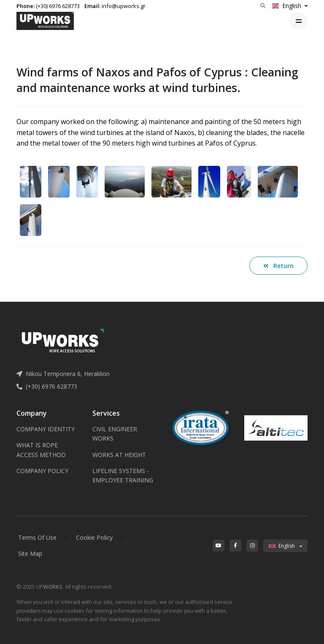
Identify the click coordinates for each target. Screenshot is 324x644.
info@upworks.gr (124, 6)
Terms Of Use (37, 537)
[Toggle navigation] (298, 21)
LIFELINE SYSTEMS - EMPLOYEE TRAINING (123, 475)
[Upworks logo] (45, 21)
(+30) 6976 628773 (58, 6)
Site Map (30, 553)
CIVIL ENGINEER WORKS (115, 434)
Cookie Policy (94, 537)
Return (278, 266)
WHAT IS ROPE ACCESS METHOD (41, 450)
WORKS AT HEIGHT (119, 455)
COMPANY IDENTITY (46, 429)
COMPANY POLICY (42, 471)
